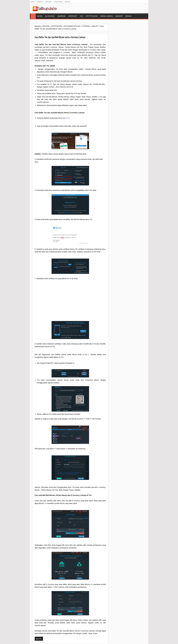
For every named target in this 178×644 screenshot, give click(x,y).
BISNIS (128, 16)
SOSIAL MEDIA (106, 16)
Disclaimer (49, 2)
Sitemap (67, 2)
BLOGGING (50, 16)
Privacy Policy (58, 2)
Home (33, 16)
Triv (36, 52)
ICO (81, 16)
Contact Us (40, 2)
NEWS (40, 16)
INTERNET (73, 16)
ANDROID (61, 16)
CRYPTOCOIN (92, 16)
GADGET (119, 16)
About (33, 2)
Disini (68, 118)
